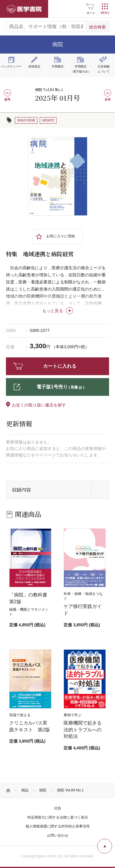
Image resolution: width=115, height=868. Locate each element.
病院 (43, 790)
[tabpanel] (58, 176)
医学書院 (24, 9)
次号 (108, 100)
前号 (7, 100)
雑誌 (25, 790)
